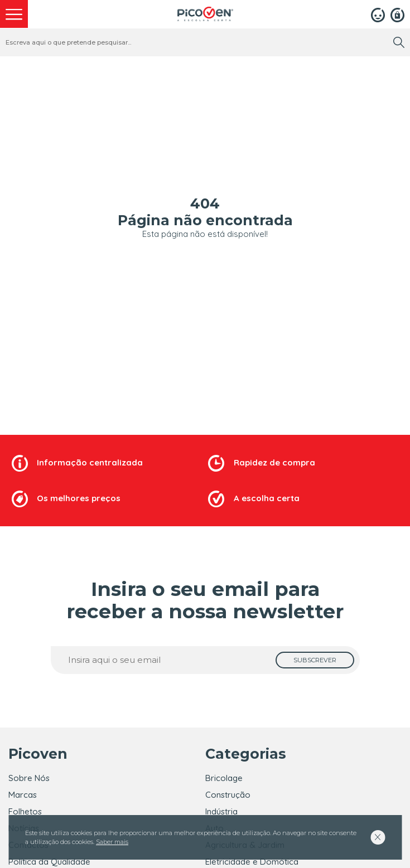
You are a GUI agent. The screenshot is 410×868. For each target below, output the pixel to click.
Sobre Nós (29, 778)
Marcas (23, 795)
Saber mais (112, 842)
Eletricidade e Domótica (252, 862)
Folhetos (25, 811)
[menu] (14, 14)
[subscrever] (315, 660)
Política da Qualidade (49, 862)
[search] (399, 42)
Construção (228, 795)
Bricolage (224, 778)
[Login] (378, 14)
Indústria (221, 811)
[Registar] (397, 14)
